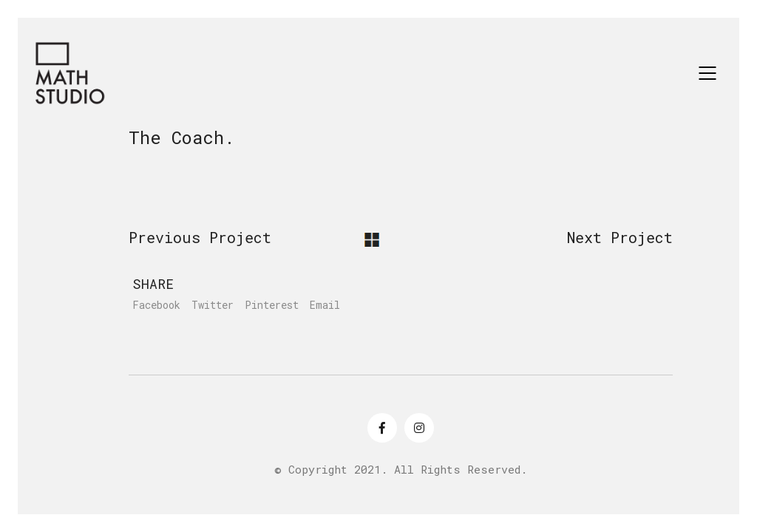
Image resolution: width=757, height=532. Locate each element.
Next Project (620, 237)
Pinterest (272, 305)
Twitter (213, 305)
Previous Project (200, 237)
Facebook (156, 305)
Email (325, 305)
